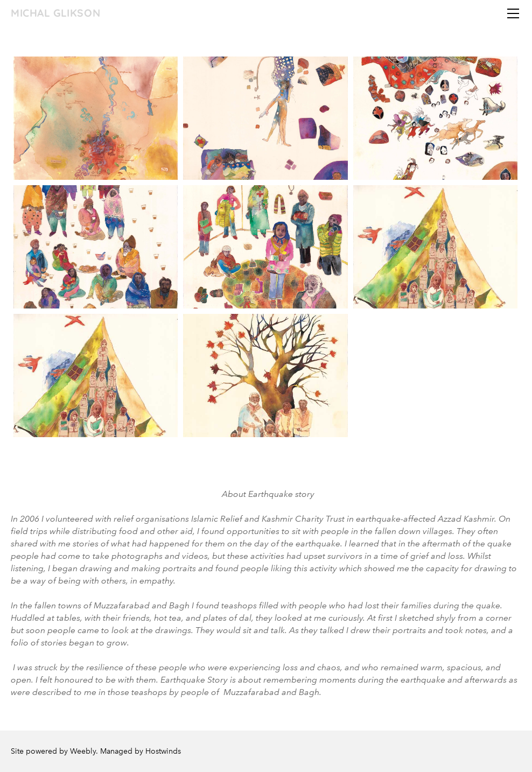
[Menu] (513, 13)
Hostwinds (163, 751)
